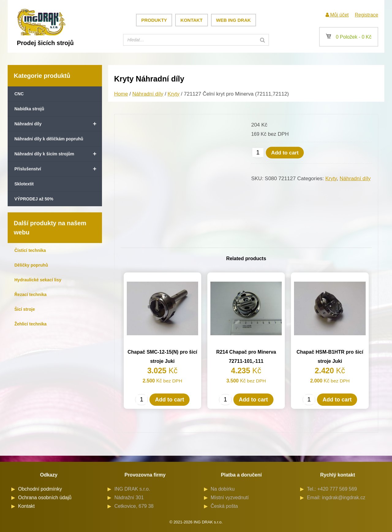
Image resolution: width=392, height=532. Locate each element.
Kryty (173, 94)
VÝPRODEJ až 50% (34, 199)
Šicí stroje (25, 309)
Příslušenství (58, 169)
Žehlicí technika (30, 324)
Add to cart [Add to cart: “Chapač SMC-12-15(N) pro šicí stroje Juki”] (170, 400)
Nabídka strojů (29, 109)
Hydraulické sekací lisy (38, 280)
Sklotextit (24, 184)
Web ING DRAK (234, 20)
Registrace (367, 15)
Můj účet (337, 15)
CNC (19, 94)
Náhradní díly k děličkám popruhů (49, 139)
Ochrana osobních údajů (45, 498)
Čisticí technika (30, 250)
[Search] (262, 40)
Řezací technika (30, 294)
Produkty (154, 20)
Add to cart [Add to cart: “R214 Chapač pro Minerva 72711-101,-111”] (253, 400)
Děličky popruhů (31, 265)
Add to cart (285, 153)
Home (121, 94)
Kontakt (191, 20)
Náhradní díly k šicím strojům (58, 154)
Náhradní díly (58, 124)
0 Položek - (349, 37)
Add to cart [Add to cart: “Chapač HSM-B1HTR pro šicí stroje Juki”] (337, 400)
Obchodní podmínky (40, 489)
